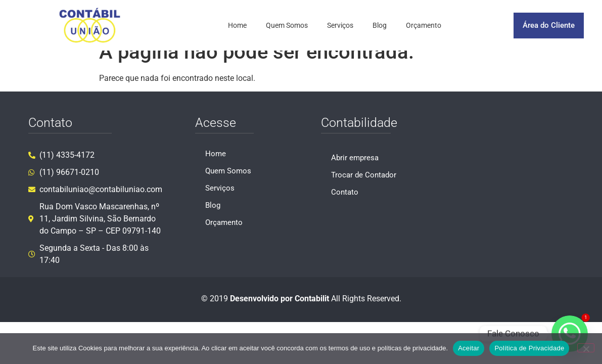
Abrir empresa (355, 172)
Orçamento (424, 25)
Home (237, 25)
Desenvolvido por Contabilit (280, 313)
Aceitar (469, 348)
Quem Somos (287, 25)
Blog (380, 25)
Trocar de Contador (364, 190)
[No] (586, 348)
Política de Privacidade (529, 348)
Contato (345, 207)
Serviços (340, 25)
